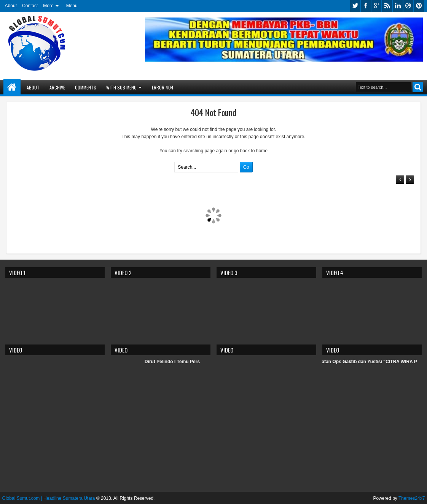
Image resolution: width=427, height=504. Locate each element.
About (11, 6)
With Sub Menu (121, 87)
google (376, 6)
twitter (355, 6)
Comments (86, 87)
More (48, 6)
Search (418, 87)
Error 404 (163, 87)
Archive (57, 87)
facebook (366, 6)
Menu (72, 6)
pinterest (419, 6)
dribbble (408, 6)
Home (12, 87)
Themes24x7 (412, 498)
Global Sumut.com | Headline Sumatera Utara (49, 498)
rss (387, 6)
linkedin (398, 6)
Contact (30, 6)
